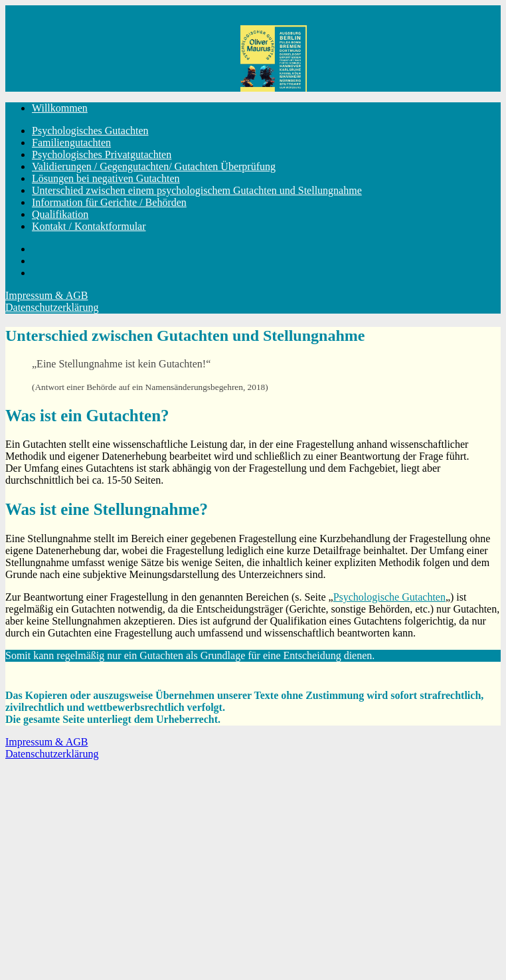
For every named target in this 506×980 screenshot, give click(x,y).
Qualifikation (60, 214)
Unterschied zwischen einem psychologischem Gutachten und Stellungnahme (197, 190)
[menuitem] (266, 108)
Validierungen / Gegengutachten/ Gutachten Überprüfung (154, 166)
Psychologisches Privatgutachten (102, 154)
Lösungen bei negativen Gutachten (106, 178)
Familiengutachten (71, 143)
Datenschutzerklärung (52, 307)
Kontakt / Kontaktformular (89, 226)
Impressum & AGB (46, 295)
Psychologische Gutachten (389, 597)
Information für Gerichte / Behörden (109, 202)
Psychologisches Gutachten (90, 131)
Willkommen (60, 108)
